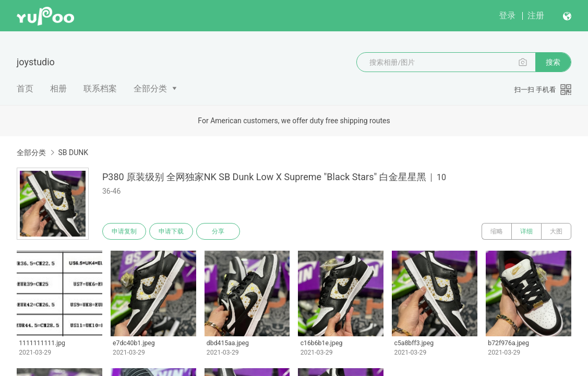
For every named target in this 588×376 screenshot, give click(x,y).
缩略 (497, 231)
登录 (507, 15)
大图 (556, 231)
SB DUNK (73, 152)
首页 (25, 89)
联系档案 (100, 89)
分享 (218, 231)
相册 (58, 89)
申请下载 (171, 231)
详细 (526, 231)
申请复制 (124, 231)
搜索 (553, 62)
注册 (536, 15)
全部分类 (150, 89)
